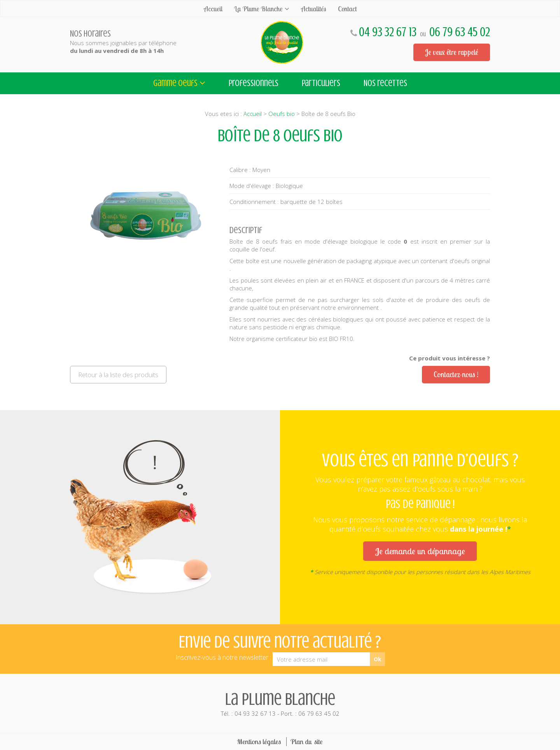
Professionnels (254, 83)
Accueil (213, 9)
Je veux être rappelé (452, 52)
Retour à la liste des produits (118, 375)
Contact (347, 9)
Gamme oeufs (175, 83)
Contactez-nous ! (456, 374)
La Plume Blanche (258, 9)
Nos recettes (385, 83)
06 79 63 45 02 (460, 32)
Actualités (314, 9)
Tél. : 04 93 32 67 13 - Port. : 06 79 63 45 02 (280, 703)
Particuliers (321, 83)
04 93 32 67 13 (388, 32)
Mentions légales (259, 742)
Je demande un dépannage (420, 551)
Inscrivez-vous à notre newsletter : (223, 657)
